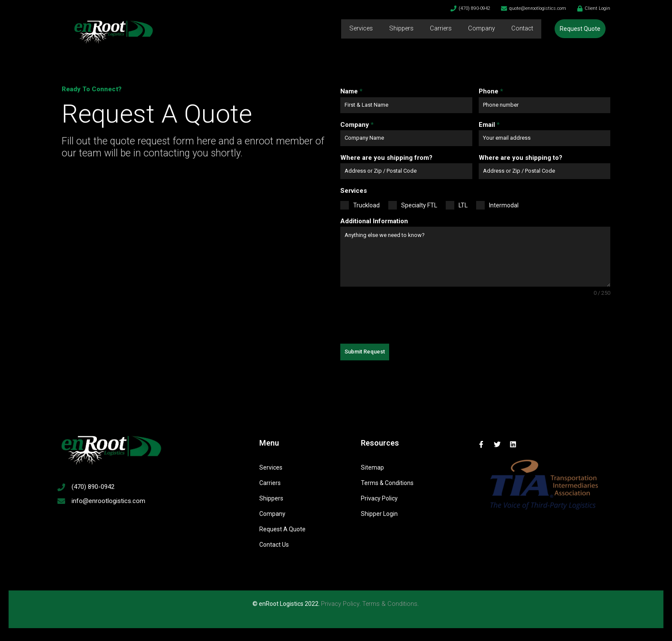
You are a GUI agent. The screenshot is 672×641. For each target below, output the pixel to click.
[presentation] (405, 320)
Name (351, 91)
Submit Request (365, 352)
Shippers (398, 29)
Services (356, 29)
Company (480, 29)
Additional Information (374, 221)
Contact (522, 29)
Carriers (439, 29)
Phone (491, 91)
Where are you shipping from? (386, 158)
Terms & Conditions (390, 604)
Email (489, 125)
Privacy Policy (339, 604)
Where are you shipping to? (520, 158)
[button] (580, 29)
